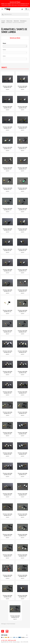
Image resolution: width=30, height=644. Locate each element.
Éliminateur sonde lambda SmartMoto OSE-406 (8, 454)
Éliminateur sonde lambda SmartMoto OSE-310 (8, 392)
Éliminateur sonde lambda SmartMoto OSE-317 (8, 413)
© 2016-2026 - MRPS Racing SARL (9, 640)
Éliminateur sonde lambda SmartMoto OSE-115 (8, 148)
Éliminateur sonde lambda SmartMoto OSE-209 (8, 270)
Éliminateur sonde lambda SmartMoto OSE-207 (22, 250)
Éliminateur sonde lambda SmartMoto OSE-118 (8, 168)
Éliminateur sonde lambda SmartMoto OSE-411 (22, 474)
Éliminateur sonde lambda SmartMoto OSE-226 (8, 311)
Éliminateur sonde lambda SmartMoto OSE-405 (22, 433)
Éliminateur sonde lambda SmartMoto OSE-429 (8, 535)
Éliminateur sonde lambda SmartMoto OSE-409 (8, 474)
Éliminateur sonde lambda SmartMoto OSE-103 (22, 87)
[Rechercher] (15, 14)
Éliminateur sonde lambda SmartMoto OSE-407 (22, 454)
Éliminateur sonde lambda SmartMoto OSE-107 (8, 128)
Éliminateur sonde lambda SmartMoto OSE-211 (22, 270)
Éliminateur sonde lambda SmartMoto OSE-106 (22, 107)
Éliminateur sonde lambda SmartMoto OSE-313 (22, 392)
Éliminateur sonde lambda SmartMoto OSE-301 (8, 352)
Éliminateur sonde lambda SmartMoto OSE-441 (8, 576)
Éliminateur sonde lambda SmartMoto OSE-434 (22, 555)
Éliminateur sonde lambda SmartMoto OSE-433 (8, 555)
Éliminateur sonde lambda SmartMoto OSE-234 (22, 311)
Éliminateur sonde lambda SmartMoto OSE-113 (22, 128)
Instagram (7, 631)
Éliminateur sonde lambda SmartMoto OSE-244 (22, 331)
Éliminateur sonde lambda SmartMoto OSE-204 (8, 250)
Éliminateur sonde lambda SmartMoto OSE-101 (8, 87)
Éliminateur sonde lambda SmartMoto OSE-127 (22, 189)
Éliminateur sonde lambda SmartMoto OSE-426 (22, 515)
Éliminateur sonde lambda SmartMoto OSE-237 (8, 331)
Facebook (3, 631)
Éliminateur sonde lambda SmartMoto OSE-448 (8, 596)
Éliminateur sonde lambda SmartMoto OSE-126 (8, 189)
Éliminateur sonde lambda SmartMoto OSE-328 (22, 413)
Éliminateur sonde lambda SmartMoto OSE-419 (22, 494)
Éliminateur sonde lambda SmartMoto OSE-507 (22, 596)
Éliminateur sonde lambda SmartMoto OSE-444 (22, 576)
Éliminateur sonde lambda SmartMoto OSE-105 (8, 107)
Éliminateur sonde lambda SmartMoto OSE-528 (15, 617)
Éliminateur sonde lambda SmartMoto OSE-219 (22, 291)
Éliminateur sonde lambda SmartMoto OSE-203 (22, 229)
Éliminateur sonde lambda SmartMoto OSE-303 (22, 352)
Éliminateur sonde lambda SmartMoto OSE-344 (8, 433)
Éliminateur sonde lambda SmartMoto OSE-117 (22, 148)
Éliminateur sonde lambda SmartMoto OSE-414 (8, 494)
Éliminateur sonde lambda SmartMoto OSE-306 (22, 372)
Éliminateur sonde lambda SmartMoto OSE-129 (8, 209)
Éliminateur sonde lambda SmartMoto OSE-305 (8, 372)
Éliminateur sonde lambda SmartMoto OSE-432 (22, 535)
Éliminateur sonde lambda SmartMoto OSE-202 (8, 229)
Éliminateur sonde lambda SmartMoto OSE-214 (8, 291)
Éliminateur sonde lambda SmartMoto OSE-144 (22, 209)
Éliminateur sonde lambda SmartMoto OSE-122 (22, 168)
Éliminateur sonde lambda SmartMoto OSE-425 (8, 515)
